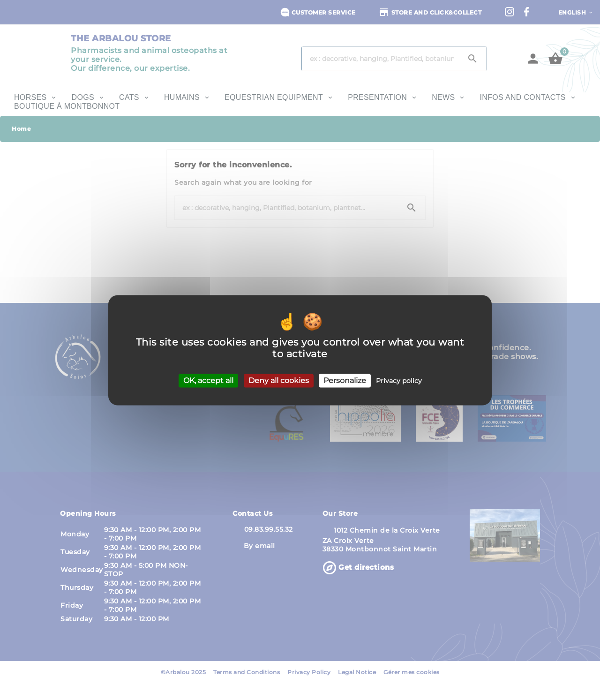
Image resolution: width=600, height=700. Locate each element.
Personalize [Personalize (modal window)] (345, 380)
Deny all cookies (279, 380)
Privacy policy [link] (399, 381)
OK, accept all (208, 380)
